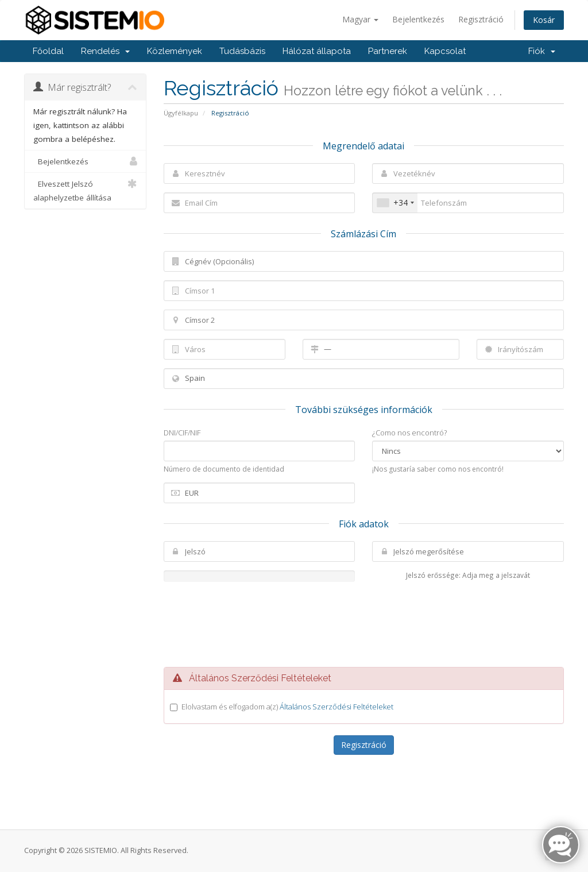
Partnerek (388, 51)
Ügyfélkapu (181, 113)
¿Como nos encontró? (409, 433)
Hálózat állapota (317, 51)
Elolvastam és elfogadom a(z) (287, 707)
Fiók (542, 51)
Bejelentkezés (418, 19)
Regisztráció (481, 19)
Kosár (544, 20)
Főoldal (48, 51)
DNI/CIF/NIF (182, 433)
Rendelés (105, 51)
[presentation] (363, 624)
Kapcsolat (445, 51)
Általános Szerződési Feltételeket (336, 707)
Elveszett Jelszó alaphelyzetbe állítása (85, 190)
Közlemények (175, 51)
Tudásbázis (242, 51)
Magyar (360, 19)
